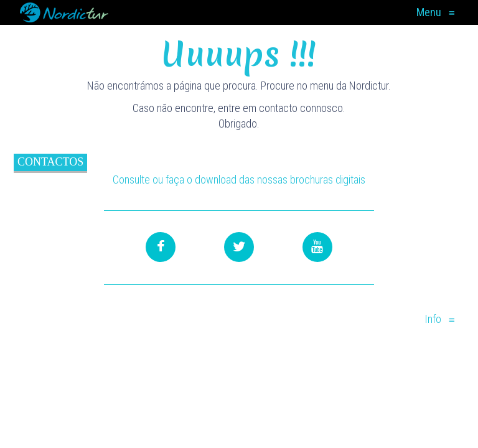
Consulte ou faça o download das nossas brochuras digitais (239, 180)
